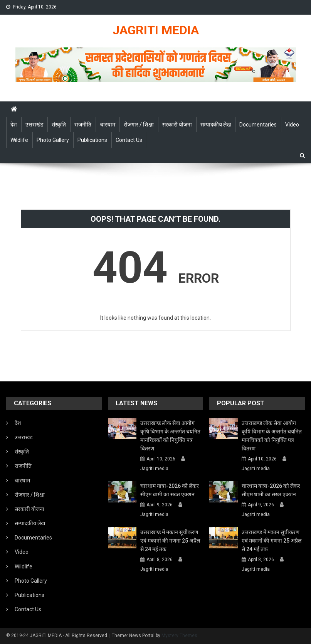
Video (292, 125)
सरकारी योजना (177, 125)
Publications (92, 140)
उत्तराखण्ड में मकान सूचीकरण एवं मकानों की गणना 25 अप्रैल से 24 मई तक (170, 541)
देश (14, 125)
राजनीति (83, 125)
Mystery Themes (179, 636)
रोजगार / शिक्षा (139, 125)
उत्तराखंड (34, 125)
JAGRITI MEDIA (156, 30)
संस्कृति (59, 125)
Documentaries (258, 125)
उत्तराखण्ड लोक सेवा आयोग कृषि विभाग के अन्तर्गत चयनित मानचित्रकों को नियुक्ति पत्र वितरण (170, 436)
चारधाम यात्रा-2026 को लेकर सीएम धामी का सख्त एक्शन (170, 490)
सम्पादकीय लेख (216, 125)
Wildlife (19, 140)
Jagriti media (154, 469)
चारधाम (108, 125)
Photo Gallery (53, 140)
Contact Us (129, 140)
